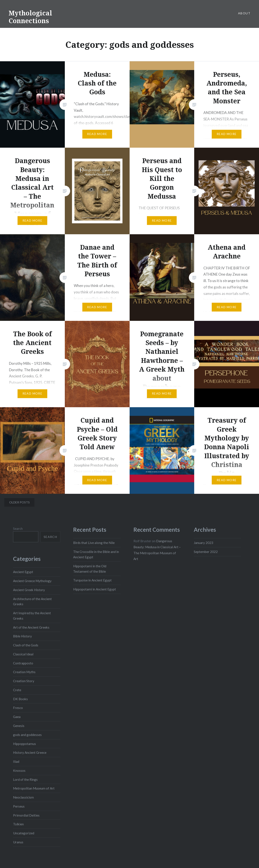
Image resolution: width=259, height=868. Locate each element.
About (244, 13)
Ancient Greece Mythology (32, 581)
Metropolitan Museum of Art (34, 788)
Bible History (22, 636)
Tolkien (18, 824)
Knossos (19, 770)
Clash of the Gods (26, 645)
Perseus (19, 806)
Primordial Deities (26, 815)
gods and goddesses (27, 735)
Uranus (18, 842)
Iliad (16, 761)
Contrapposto (23, 663)
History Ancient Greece (30, 752)
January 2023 (203, 543)
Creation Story (24, 681)
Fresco (18, 708)
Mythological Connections (30, 17)
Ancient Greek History (29, 590)
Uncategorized (24, 833)
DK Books (20, 699)
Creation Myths (24, 672)
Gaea (17, 717)
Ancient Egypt (23, 572)
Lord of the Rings (25, 779)
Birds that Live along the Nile (94, 543)
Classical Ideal (23, 654)
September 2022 (206, 552)
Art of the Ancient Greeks (31, 627)
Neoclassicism (23, 797)
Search (18, 529)
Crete (17, 690)
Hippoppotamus (24, 744)
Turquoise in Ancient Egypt (92, 580)
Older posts (19, 502)
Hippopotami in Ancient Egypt (95, 589)
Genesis (19, 726)
